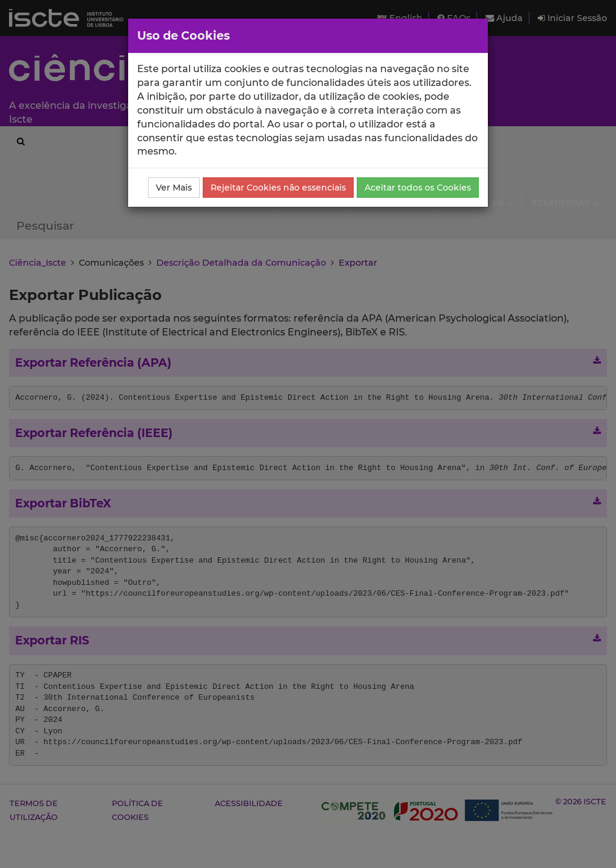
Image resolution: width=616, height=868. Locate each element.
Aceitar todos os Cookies (418, 188)
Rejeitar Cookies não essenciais (278, 188)
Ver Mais (174, 188)
